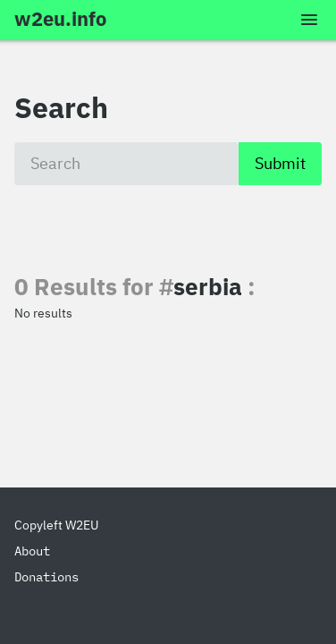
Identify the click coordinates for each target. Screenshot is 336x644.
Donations (46, 577)
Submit (280, 164)
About (32, 551)
